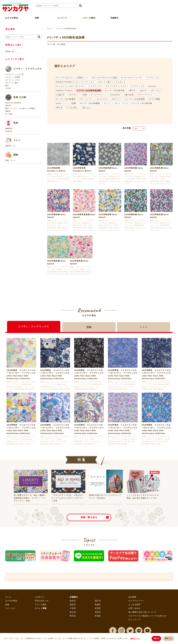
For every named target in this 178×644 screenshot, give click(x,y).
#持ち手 (59, 108)
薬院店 (73, 604)
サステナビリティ (136, 601)
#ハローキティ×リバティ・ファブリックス (140, 78)
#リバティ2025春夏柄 (66, 99)
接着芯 (8, 111)
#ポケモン (73, 95)
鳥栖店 (98, 604)
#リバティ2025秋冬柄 (115, 90)
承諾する (156, 639)
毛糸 (12, 123)
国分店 (98, 601)
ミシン (13, 140)
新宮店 (73, 616)
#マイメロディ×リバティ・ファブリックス (125, 86)
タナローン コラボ (13, 80)
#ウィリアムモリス (64, 78)
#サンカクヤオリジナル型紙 (105, 78)
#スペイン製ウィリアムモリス (112, 82)
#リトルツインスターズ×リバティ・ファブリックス (79, 86)
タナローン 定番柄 (13, 77)
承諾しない (169, 639)
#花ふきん (87, 108)
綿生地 (8, 106)
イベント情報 (41, 608)
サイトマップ (134, 620)
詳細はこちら (135, 639)
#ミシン (108, 103)
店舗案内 (114, 18)
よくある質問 (134, 604)
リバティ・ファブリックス (24, 69)
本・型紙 (9, 114)
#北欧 (85, 95)
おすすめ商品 (11, 601)
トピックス (10, 608)
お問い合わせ (134, 608)
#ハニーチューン (99, 95)
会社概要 (132, 597)
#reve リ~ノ (61, 103)
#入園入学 (60, 95)
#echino (152, 86)
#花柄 (73, 103)
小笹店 (73, 608)
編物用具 (9, 128)
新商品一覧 (10, 52)
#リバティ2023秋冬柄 (142, 103)
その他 (8, 88)
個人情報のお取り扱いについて (142, 612)
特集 (7, 604)
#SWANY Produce (64, 90)
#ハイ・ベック (122, 103)
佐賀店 (98, 608)
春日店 (73, 612)
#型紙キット (82, 78)
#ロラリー (116, 99)
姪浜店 (73, 601)
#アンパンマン (86, 99)
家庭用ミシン (11, 146)
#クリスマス (102, 99)
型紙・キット (11, 160)
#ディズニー (157, 90)
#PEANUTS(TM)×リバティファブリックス (75, 82)
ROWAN (9, 131)
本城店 (98, 616)
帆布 (7, 86)
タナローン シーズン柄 (14, 74)
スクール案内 (89, 18)
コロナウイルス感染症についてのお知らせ (147, 616)
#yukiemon (115, 95)
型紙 (12, 155)
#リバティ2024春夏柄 (135, 99)
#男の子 (132, 90)
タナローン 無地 (12, 83)
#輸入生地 (129, 95)
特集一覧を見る (89, 517)
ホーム (50, 29)
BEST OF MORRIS (13, 103)
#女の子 (143, 90)
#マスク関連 (154, 99)
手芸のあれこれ (42, 601)
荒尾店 (98, 612)
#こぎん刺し (72, 108)
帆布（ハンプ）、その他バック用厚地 (20, 108)
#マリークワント (145, 95)
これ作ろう (40, 597)
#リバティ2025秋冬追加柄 (89, 90)
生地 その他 (16, 97)
